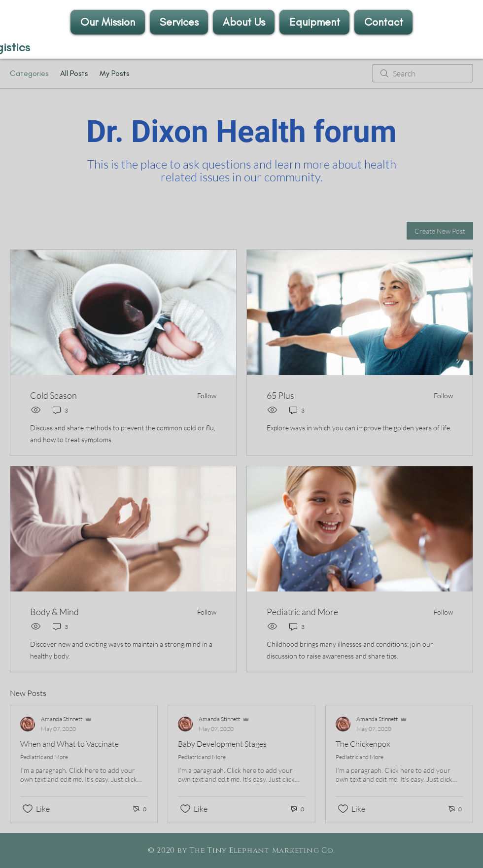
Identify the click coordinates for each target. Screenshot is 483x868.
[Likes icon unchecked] (28, 809)
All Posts (74, 73)
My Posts (114, 73)
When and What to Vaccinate (69, 744)
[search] (423, 73)
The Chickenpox (363, 744)
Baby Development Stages (222, 744)
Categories (29, 73)
